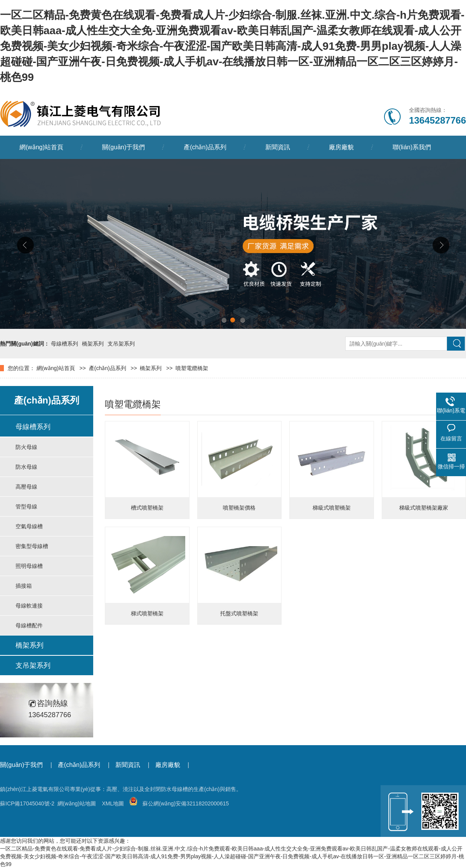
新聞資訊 (278, 147)
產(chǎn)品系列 (205, 147)
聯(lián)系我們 (412, 147)
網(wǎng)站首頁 (41, 147)
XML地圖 (113, 803)
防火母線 (26, 447)
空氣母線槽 (29, 526)
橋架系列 (93, 344)
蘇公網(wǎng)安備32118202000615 (179, 803)
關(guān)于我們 (123, 147)
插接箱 (24, 586)
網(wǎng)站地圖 (77, 803)
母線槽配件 (29, 625)
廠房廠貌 (341, 147)
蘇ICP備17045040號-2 (27, 803)
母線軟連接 (29, 606)
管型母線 (26, 506)
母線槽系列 (64, 344)
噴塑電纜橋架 (192, 368)
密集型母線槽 (32, 546)
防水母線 (26, 467)
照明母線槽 (29, 566)
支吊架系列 (121, 344)
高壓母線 (26, 487)
